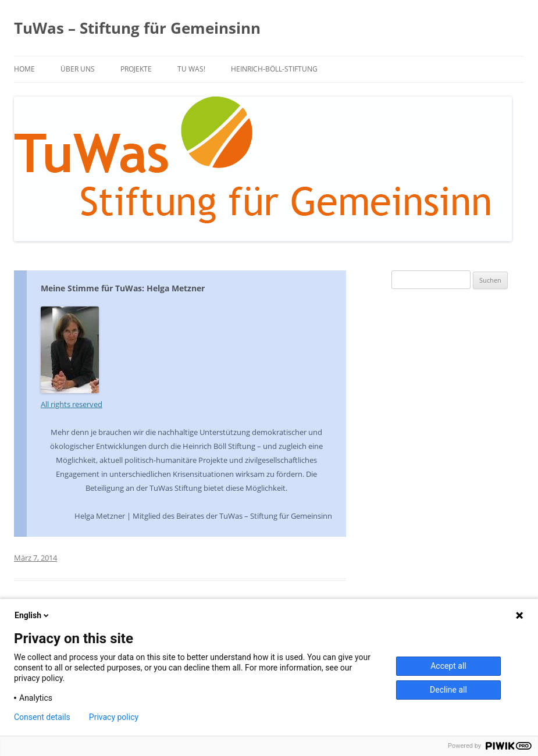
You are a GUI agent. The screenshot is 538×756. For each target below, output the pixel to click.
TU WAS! (191, 69)
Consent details (42, 717)
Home (24, 69)
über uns (78, 69)
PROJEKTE (136, 69)
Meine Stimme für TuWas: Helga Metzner (123, 288)
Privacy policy (114, 717)
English (33, 615)
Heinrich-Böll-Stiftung (274, 69)
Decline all (448, 690)
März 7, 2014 (35, 558)
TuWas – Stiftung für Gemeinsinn (137, 28)
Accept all (448, 666)
